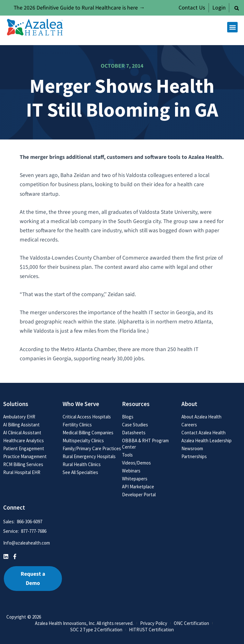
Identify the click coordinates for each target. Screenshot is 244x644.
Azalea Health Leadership (207, 441)
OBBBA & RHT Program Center (145, 444)
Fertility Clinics (77, 425)
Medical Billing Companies (88, 433)
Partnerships (194, 456)
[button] (237, 8)
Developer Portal (139, 495)
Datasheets (134, 433)
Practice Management (25, 456)
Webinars (131, 471)
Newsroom (192, 448)
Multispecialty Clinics (83, 441)
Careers (189, 425)
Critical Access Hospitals (87, 417)
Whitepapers (135, 479)
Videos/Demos (136, 463)
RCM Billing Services (23, 464)
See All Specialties (80, 472)
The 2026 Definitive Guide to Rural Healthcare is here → (79, 8)
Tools (127, 455)
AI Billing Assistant (21, 425)
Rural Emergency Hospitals (89, 456)
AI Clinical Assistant (22, 433)
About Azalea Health (201, 417)
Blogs (128, 417)
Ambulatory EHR (19, 417)
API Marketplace (138, 487)
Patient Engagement (24, 448)
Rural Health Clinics (82, 464)
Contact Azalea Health (203, 433)
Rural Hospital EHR (22, 472)
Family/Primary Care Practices (92, 448)
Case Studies (135, 425)
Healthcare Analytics (24, 441)
